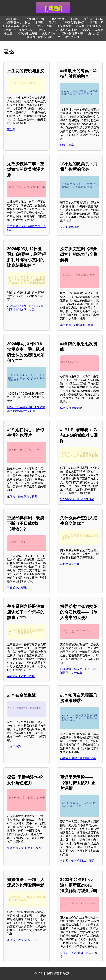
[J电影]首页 (12, 19)
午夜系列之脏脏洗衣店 (21, 676)
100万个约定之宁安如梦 (64, 19)
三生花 (11, 130)
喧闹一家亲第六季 (72, 33)
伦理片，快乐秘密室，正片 (44, 37)
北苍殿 (40, 23)
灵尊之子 (44, 30)
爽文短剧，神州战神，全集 (77, 325)
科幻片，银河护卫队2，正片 (77, 861)
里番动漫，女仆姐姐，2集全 (24, 848)
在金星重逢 (14, 747)
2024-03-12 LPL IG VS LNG (77, 499)
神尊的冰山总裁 (27, 33)
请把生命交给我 (70, 564)
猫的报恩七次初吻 (71, 408)
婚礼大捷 (94, 33)
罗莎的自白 (72, 37)
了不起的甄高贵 (70, 227)
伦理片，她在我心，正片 (22, 497)
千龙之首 (54, 23)
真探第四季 (64, 26)
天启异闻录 (49, 33)
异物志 (86, 30)
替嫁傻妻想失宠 (75, 23)
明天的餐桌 (67, 145)
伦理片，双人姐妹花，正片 (24, 940)
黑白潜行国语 (44, 26)
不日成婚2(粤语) (17, 588)
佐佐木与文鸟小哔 (65, 30)
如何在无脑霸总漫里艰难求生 (78, 758)
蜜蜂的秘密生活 (34, 19)
